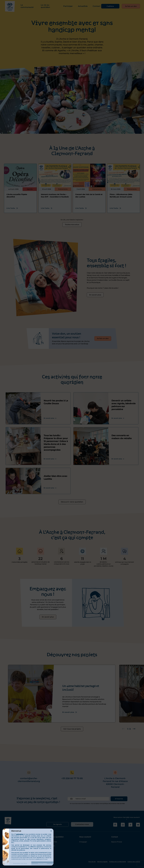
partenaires (20, 834)
